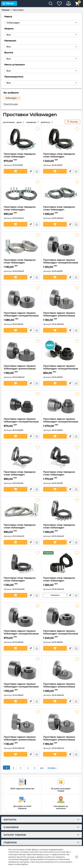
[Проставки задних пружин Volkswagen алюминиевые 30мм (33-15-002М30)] (61, 298)
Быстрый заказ (31, 171)
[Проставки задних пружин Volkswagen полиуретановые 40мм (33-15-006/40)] (22, 669)
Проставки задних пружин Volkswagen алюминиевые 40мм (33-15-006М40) (59, 740)
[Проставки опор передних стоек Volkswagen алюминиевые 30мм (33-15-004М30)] (22, 563)
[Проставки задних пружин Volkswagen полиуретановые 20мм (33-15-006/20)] (22, 616)
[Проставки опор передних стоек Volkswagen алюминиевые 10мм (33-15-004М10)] (22, 510)
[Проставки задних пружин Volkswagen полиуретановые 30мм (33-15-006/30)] (61, 616)
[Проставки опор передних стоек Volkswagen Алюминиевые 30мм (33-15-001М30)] (22, 245)
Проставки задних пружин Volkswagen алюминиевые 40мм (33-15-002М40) (20, 369)
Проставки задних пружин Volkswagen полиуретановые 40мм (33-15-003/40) (61, 422)
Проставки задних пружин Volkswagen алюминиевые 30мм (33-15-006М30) (20, 740)
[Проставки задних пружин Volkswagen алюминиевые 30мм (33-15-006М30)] (22, 722)
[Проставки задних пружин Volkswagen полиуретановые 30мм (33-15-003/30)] (22, 404)
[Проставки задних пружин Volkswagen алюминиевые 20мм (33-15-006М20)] (61, 669)
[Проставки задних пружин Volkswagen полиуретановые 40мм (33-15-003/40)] (61, 404)
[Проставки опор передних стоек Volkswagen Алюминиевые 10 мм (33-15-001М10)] (22, 192)
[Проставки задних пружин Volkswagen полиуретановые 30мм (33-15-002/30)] (61, 245)
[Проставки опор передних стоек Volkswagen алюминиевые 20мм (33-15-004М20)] (61, 510)
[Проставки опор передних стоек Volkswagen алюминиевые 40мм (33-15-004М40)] (61, 563)
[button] (41, 23)
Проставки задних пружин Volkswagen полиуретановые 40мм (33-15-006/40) (21, 687)
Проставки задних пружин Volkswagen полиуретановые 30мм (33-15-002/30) (61, 263)
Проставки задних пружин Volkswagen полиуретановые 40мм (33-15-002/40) (21, 316)
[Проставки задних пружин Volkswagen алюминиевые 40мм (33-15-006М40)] (61, 722)
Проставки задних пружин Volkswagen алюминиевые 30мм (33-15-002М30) (59, 316)
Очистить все (11, 104)
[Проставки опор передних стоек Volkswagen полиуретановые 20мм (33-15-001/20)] (22, 139)
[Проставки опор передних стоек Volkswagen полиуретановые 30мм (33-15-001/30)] (61, 139)
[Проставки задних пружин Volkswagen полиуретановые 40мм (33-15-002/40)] (22, 298)
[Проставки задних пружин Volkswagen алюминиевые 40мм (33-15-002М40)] (22, 351)
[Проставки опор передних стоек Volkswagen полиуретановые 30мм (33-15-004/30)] (61, 457)
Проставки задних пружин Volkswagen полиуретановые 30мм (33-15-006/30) (61, 634)
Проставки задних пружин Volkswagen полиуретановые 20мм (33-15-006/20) (21, 634)
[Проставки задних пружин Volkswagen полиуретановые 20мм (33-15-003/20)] (61, 351)
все (42, 768)
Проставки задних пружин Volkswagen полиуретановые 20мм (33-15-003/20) (61, 369)
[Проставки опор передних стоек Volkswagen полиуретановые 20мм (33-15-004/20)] (22, 457)
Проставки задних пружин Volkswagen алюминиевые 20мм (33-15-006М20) (59, 687)
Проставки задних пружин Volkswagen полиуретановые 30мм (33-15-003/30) (21, 422)
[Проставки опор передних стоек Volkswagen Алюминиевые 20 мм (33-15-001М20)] (61, 192)
